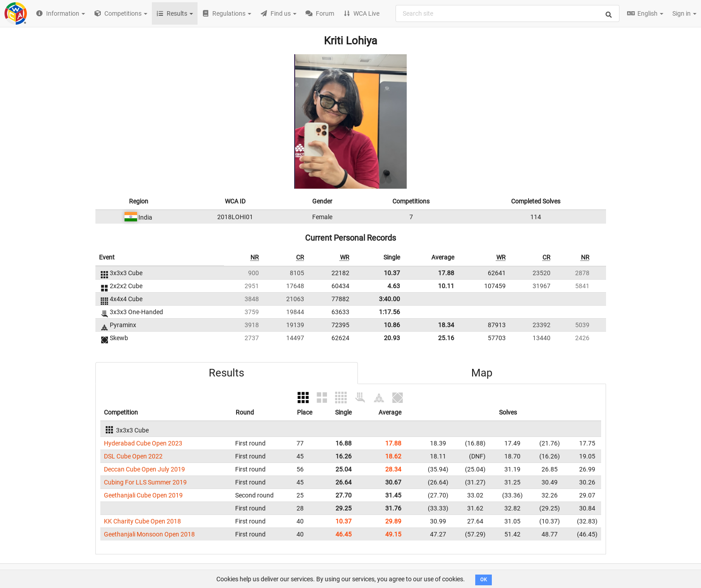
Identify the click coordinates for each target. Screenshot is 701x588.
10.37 (392, 273)
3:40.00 (389, 299)
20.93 (392, 338)
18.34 (446, 325)
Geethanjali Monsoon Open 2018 (149, 534)
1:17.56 (389, 312)
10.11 (446, 286)
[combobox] (507, 13)
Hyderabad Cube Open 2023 (143, 443)
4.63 (394, 286)
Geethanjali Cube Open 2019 (143, 495)
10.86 (392, 325)
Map (482, 373)
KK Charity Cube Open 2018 (142, 521)
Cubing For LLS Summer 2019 (145, 482)
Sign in (684, 13)
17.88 (446, 273)
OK (484, 580)
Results (226, 373)
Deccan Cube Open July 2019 (144, 469)
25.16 (446, 338)
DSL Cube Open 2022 (133, 456)
